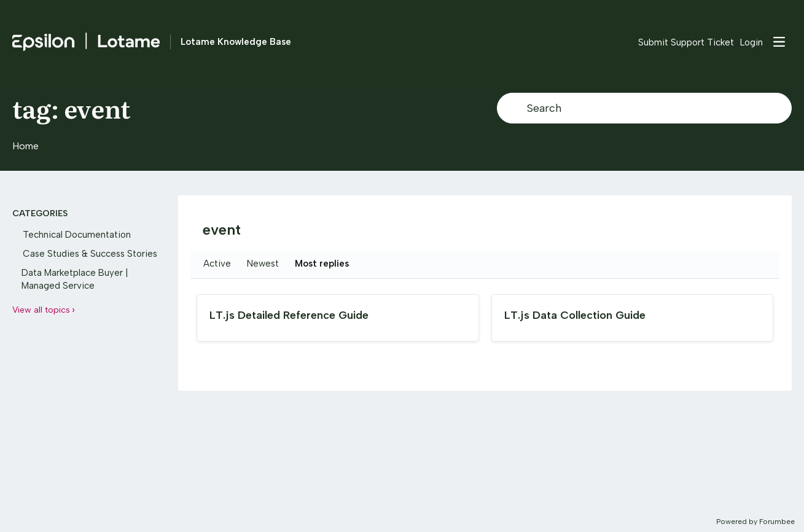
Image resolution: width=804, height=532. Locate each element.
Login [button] (751, 42)
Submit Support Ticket (686, 42)
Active (217, 264)
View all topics (41, 310)
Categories (40, 213)
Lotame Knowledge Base (236, 42)
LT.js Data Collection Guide (575, 315)
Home (25, 146)
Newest (263, 264)
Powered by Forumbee (755, 522)
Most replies (322, 264)
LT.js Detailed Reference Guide (289, 315)
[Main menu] (779, 42)
